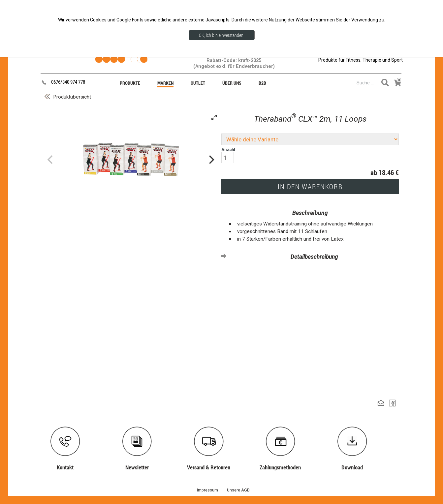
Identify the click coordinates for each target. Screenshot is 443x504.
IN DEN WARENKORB (310, 187)
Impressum (207, 490)
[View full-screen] (214, 117)
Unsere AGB (238, 490)
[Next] (211, 160)
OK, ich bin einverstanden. (222, 35)
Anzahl (228, 155)
